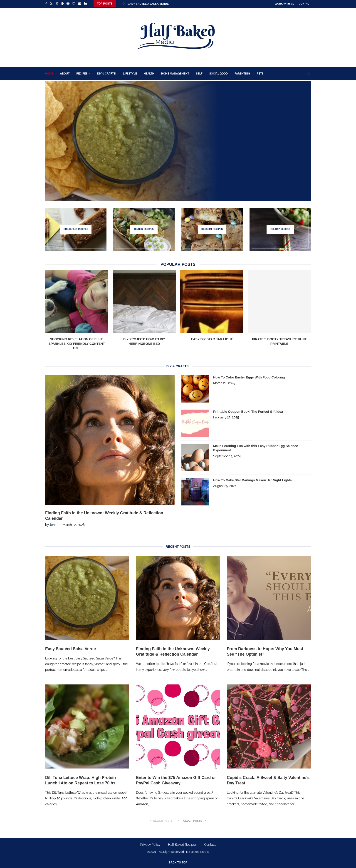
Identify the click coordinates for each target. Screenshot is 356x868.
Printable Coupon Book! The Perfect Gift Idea (247, 411)
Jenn (53, 525)
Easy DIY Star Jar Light (212, 339)
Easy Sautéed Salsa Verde (148, 4)
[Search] (309, 73)
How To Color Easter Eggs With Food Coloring (248, 377)
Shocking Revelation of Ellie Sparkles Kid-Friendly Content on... (77, 343)
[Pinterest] (62, 4)
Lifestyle (130, 73)
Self (199, 73)
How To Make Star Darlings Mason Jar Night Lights (252, 480)
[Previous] (119, 4)
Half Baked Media (197, 852)
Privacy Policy (150, 844)
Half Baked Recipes (182, 844)
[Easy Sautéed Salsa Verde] (178, 141)
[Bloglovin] (74, 4)
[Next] (124, 4)
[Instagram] (57, 4)
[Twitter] (51, 4)
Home (49, 73)
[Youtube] (68, 4)
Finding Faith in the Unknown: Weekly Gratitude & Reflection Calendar (104, 515)
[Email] (80, 4)
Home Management (175, 73)
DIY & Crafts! (107, 73)
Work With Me (284, 4)
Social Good (219, 73)
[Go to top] (178, 862)
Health (149, 73)
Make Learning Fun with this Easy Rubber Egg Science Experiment (255, 448)
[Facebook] (46, 4)
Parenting (242, 73)
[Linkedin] (85, 4)
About (65, 73)
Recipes (82, 73)
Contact (305, 4)
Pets (260, 73)
